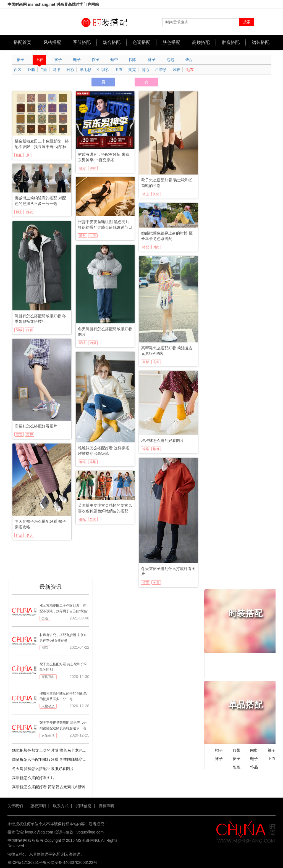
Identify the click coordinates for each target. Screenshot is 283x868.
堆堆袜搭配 (93, 462)
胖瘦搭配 (231, 42)
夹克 (132, 70)
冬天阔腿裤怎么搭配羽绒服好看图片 (105, 332)
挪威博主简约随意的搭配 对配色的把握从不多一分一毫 (40, 201)
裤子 (58, 60)
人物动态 (48, 706)
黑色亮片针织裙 (82, 236)
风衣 (176, 70)
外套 (31, 70)
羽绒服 (19, 330)
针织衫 (103, 70)
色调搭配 (141, 42)
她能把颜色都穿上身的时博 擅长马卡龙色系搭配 (167, 236)
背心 (146, 70)
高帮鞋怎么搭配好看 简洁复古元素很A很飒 (167, 351)
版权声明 (38, 806)
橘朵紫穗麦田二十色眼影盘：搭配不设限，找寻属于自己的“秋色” (42, 144)
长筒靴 (156, 194)
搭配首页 (22, 42)
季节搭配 (82, 42)
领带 (114, 60)
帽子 (96, 60)
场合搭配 (112, 42)
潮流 (45, 648)
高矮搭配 (201, 42)
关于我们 (15, 806)
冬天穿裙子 (30, 535)
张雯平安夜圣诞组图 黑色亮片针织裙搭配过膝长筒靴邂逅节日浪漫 (105, 225)
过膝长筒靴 (93, 236)
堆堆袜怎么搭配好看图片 (163, 440)
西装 (18, 70)
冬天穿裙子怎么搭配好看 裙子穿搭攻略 (40, 524)
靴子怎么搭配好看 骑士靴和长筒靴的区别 (167, 183)
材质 (82, 168)
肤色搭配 (171, 42)
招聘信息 (84, 806)
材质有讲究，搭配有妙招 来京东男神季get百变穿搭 (104, 157)
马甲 (57, 70)
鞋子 (77, 60)
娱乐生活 (48, 735)
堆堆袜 (82, 462)
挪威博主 (30, 212)
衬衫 (70, 70)
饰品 (189, 60)
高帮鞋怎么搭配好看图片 (36, 426)
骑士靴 (146, 194)
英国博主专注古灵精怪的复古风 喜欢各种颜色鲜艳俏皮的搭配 (105, 508)
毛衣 (190, 70)
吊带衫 (161, 70)
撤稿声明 (106, 806)
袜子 (152, 60)
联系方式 (61, 806)
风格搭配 (52, 42)
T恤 (44, 70)
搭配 (19, 155)
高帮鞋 (146, 362)
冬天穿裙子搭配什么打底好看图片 (168, 571)
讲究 (93, 168)
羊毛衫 (86, 70)
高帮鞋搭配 (156, 362)
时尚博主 (156, 247)
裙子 (20, 60)
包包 (171, 60)
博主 (19, 212)
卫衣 (119, 70)
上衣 (39, 61)
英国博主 (93, 519)
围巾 (133, 60)
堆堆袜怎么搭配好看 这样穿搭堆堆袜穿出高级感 (104, 451)
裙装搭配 (261, 42)
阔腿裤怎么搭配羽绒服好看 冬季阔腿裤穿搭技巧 (40, 319)
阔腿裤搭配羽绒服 (30, 330)
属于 (30, 155)
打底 (19, 535)
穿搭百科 (48, 677)
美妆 (45, 618)
